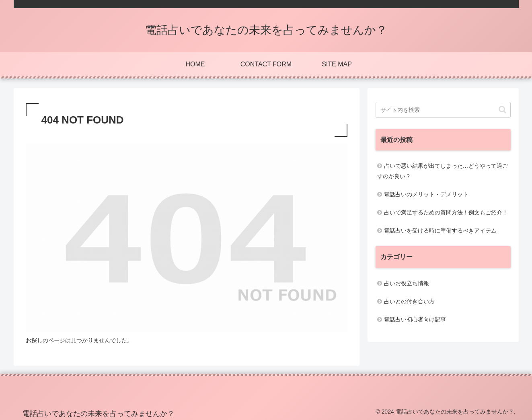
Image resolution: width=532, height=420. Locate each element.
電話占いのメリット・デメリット (426, 194)
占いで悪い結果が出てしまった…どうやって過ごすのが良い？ (443, 171)
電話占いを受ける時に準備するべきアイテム (440, 231)
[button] (502, 110)
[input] (443, 110)
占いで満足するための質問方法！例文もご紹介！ (446, 212)
